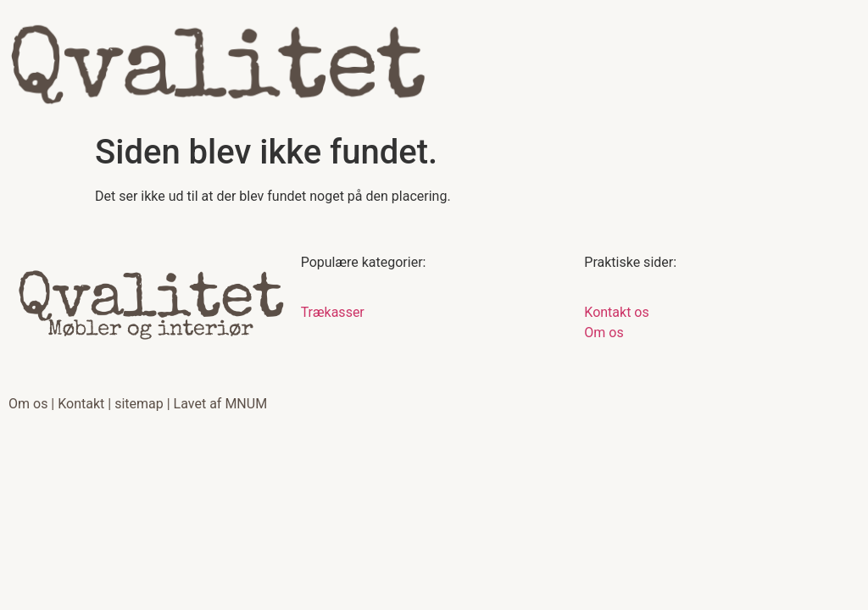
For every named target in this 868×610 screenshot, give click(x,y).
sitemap (139, 404)
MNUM (246, 404)
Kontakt (81, 404)
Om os (28, 404)
